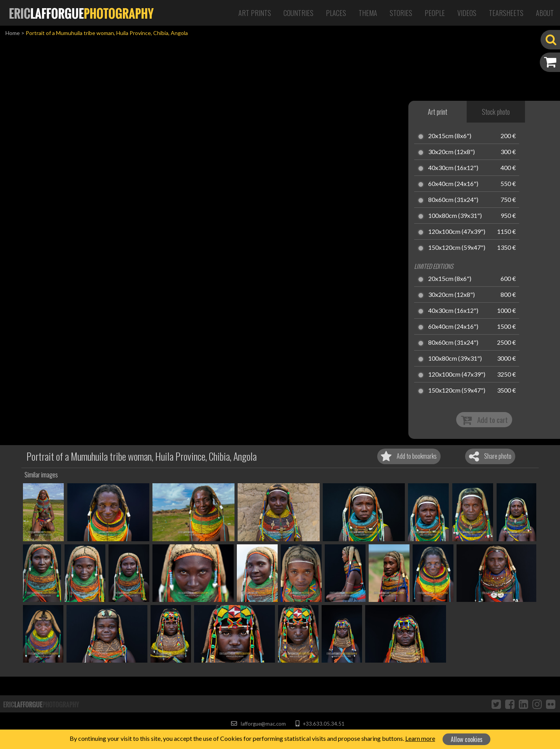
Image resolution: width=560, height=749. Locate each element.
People (435, 13)
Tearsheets (506, 13)
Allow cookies (467, 739)
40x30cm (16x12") (453, 168)
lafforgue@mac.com (258, 724)
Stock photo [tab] (496, 112)
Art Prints (255, 13)
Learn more (420, 738)
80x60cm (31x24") (453, 200)
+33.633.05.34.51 (320, 724)
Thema (368, 13)
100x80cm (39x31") (455, 216)
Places (336, 13)
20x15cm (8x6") (450, 136)
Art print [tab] (437, 112)
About (545, 13)
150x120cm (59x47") (457, 248)
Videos (467, 13)
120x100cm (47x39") (457, 232)
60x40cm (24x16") (453, 184)
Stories (401, 13)
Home (13, 33)
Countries (298, 13)
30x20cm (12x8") (451, 152)
